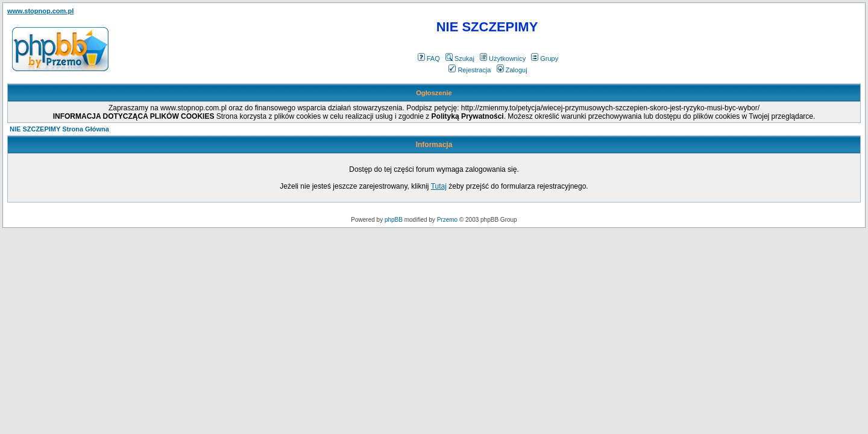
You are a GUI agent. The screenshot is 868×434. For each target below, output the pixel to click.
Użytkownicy (503, 58)
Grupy (545, 58)
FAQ (429, 58)
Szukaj (460, 58)
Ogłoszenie (434, 93)
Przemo (447, 220)
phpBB (394, 220)
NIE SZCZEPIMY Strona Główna (59, 129)
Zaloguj (512, 70)
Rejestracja (470, 70)
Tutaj (439, 186)
